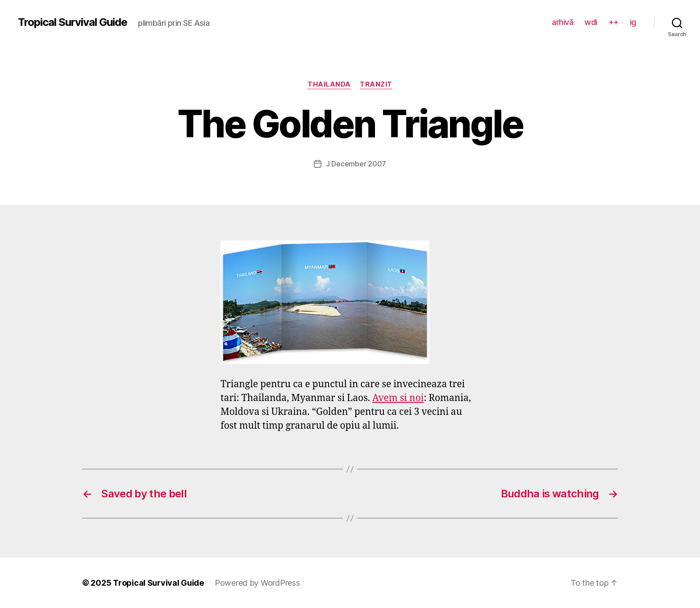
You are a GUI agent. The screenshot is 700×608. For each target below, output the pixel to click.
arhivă (562, 22)
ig (633, 22)
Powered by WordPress (257, 583)
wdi (591, 22)
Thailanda (329, 84)
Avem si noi (398, 398)
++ (614, 22)
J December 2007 (356, 164)
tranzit (376, 84)
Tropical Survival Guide (73, 22)
